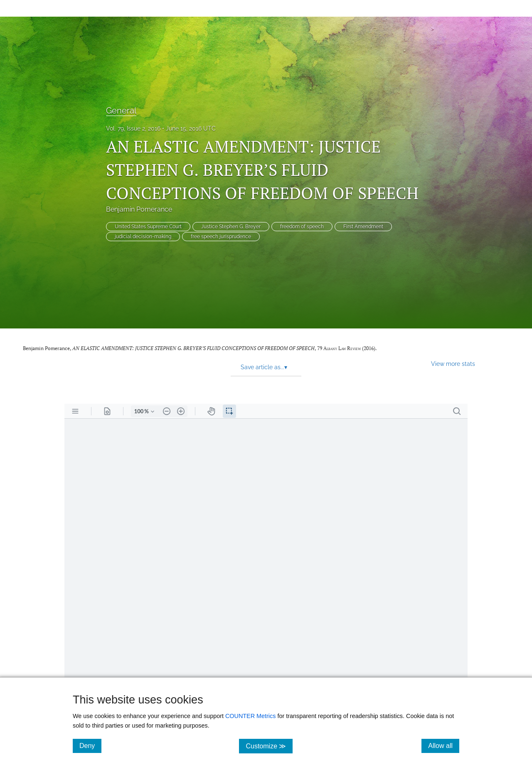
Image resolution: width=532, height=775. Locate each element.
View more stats (453, 364)
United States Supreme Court (148, 227)
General (121, 111)
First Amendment (363, 227)
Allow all (444, 745)
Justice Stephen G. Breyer (231, 227)
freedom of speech (302, 227)
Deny (90, 745)
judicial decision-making (143, 237)
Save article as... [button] (264, 367)
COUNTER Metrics (251, 716)
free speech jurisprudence (221, 237)
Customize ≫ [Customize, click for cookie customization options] (269, 746)
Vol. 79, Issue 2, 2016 (133, 128)
